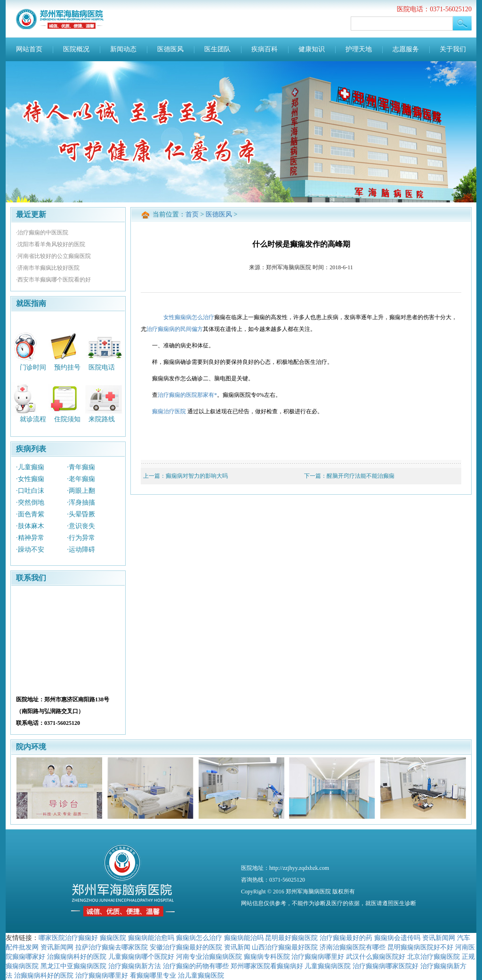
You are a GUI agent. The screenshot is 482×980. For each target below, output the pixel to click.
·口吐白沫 (30, 491)
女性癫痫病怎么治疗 (189, 317)
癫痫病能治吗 (244, 938)
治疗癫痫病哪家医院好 (386, 966)
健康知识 (312, 49)
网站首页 (29, 49)
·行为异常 (81, 538)
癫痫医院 (113, 938)
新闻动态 (123, 49)
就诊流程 (33, 419)
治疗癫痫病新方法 (135, 966)
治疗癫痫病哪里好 (318, 956)
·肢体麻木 (30, 526)
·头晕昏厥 (81, 514)
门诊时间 (33, 367)
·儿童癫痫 (30, 467)
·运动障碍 (81, 550)
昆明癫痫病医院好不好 (420, 947)
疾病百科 (265, 49)
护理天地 (359, 49)
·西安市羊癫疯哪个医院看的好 (53, 280)
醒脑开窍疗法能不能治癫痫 (361, 476)
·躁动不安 (30, 550)
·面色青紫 (30, 514)
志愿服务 (406, 49)
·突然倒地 (30, 502)
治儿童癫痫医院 (201, 975)
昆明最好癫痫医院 (291, 938)
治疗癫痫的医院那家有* (187, 395)
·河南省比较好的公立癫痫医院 (53, 256)
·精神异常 (30, 538)
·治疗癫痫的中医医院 (42, 233)
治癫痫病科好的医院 (77, 956)
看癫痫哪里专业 (153, 975)
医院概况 (76, 49)
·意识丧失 (81, 526)
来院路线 (102, 419)
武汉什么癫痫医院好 (376, 956)
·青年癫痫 (81, 467)
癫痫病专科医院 (267, 956)
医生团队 (217, 49)
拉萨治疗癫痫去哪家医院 (112, 947)
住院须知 (67, 419)
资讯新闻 (237, 947)
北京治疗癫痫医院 (434, 956)
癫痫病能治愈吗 (151, 938)
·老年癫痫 (81, 479)
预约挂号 (67, 367)
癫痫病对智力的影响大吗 (197, 476)
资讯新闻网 (439, 938)
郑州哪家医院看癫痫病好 (267, 966)
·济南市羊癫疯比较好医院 (48, 268)
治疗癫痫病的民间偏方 (175, 329)
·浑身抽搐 (81, 502)
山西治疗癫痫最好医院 (285, 947)
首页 (192, 214)
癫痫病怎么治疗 (199, 938)
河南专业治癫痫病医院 (209, 956)
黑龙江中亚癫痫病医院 (73, 966)
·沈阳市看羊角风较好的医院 (51, 244)
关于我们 (453, 49)
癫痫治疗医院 (169, 411)
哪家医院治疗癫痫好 (68, 938)
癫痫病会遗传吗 (397, 938)
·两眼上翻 (81, 491)
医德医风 (170, 49)
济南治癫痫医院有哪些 (353, 947)
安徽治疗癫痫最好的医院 (186, 947)
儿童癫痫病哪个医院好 (141, 956)
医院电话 (102, 367)
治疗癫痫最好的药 (346, 938)
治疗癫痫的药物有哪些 (196, 966)
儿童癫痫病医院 (328, 966)
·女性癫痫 (30, 479)
